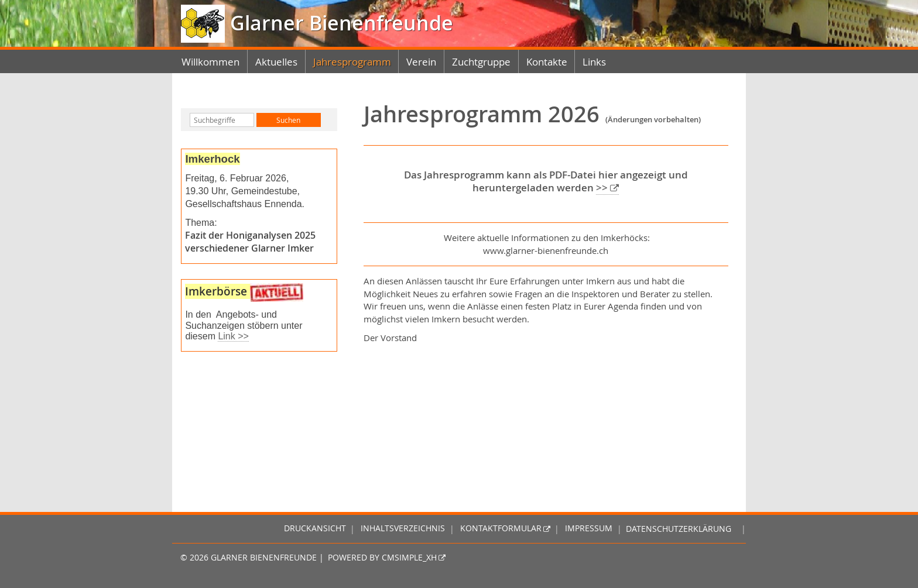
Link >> (233, 336)
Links (594, 62)
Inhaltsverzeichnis (403, 529)
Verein (421, 62)
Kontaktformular (501, 529)
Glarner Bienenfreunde (339, 23)
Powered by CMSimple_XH (382, 558)
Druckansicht (315, 529)
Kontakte (547, 62)
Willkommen (210, 62)
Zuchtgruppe (481, 62)
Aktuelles (276, 62)
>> (602, 188)
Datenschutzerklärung (679, 529)
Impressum (589, 529)
